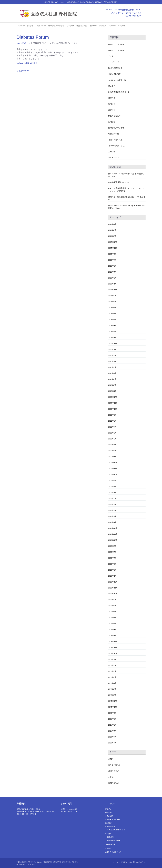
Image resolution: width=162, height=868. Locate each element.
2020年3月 (112, 570)
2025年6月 (112, 266)
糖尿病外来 (111, 844)
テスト (111, 56)
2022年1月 (112, 457)
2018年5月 (112, 677)
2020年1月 (112, 576)
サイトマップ (114, 158)
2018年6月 (112, 671)
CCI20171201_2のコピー (28, 63)
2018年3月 (112, 689)
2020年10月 (113, 540)
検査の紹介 (41, 26)
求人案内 (112, 86)
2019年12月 (113, 582)
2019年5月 (112, 624)
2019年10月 (113, 594)
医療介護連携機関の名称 (116, 830)
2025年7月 (112, 260)
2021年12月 (113, 463)
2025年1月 (112, 284)
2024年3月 (112, 326)
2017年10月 (113, 707)
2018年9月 (112, 659)
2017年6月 (112, 725)
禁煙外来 (112, 98)
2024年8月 (112, 302)
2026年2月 (112, 236)
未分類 (111, 777)
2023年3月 (112, 379)
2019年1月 (112, 636)
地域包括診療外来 (115, 68)
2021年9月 (112, 481)
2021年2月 (112, 516)
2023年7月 (112, 361)
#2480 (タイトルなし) (117, 50)
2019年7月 (112, 612)
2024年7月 (112, 308)
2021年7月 (112, 492)
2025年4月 (112, 272)
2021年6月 (112, 498)
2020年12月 (113, 528)
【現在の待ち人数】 (116, 140)
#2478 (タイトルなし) (117, 44)
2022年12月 (113, 397)
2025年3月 (112, 278)
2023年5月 (112, 367)
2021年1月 (112, 522)
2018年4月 (112, 683)
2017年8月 (112, 719)
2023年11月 (113, 343)
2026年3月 (112, 230)
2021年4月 (112, 504)
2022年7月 (112, 427)
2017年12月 (113, 701)
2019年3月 (112, 630)
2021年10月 (113, 475)
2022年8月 (112, 421)
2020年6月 (112, 564)
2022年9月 (112, 415)
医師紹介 (21, 26)
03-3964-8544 (137, 16)
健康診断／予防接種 (56, 26)
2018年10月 (113, 653)
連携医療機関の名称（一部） (120, 92)
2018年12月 (113, 641)
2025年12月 (113, 242)
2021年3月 (112, 510)
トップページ (114, 62)
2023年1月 (112, 391)
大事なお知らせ (114, 765)
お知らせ (112, 152)
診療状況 (103, 26)
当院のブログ (114, 771)
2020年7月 (112, 558)
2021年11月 (113, 469)
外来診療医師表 (114, 74)
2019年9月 (112, 600)
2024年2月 (112, 332)
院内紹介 (31, 26)
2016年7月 (112, 737)
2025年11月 (113, 248)
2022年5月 (112, 439)
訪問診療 (70, 26)
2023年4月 (112, 373)
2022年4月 (112, 445)
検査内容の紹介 (114, 116)
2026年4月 (112, 224)
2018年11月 (113, 647)
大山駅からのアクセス (118, 26)
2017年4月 (112, 731)
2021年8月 (112, 487)
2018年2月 (112, 695)
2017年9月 (112, 713)
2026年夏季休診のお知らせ (119, 182)
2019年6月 (112, 618)
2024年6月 (112, 314)
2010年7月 (112, 743)
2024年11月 (113, 290)
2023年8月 (112, 355)
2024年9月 (112, 296)
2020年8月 (112, 552)
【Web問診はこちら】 (117, 146)
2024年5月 (112, 320)
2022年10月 (113, 409)
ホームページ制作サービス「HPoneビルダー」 (130, 862)
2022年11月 (113, 403)
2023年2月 (112, 385)
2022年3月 (112, 451)
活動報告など (23, 71)
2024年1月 (112, 337)
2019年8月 (112, 606)
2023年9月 (112, 349)
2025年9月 (112, 254)
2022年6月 (112, 433)
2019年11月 (113, 588)
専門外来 (93, 26)
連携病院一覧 (82, 26)
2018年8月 (112, 665)
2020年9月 (112, 546)
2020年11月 (113, 534)
